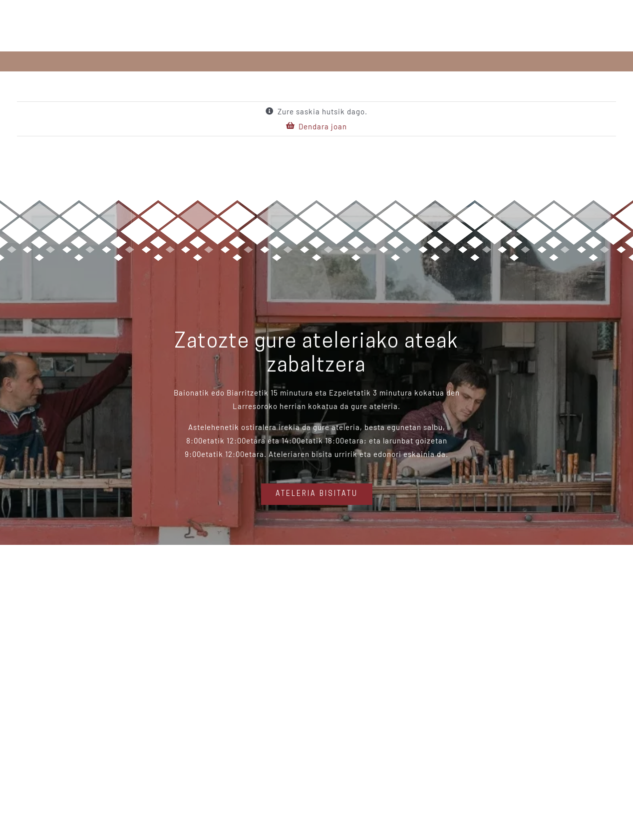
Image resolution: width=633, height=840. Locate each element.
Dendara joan (323, 126)
